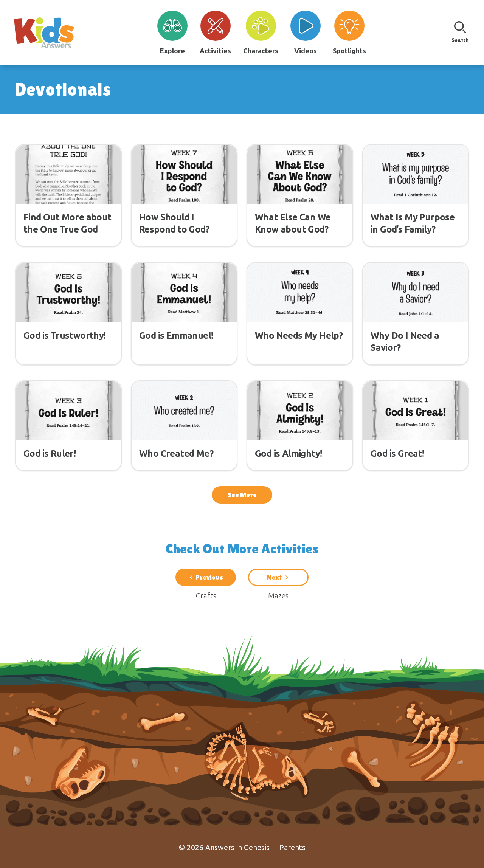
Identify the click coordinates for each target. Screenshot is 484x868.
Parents (292, 847)
